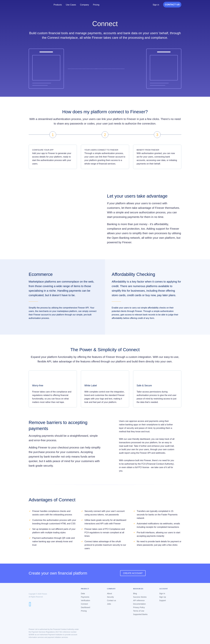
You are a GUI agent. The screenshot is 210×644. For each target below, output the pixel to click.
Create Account (133, 573)
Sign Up (163, 597)
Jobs (109, 604)
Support (163, 600)
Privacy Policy (139, 607)
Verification (85, 600)
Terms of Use (139, 611)
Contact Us (172, 5)
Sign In (162, 594)
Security (110, 597)
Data (83, 594)
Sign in (156, 5)
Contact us (111, 600)
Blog (135, 594)
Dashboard (86, 607)
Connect (84, 604)
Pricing (97, 5)
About (109, 594)
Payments (85, 597)
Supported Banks (140, 614)
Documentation (139, 604)
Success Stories (140, 597)
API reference (139, 600)
